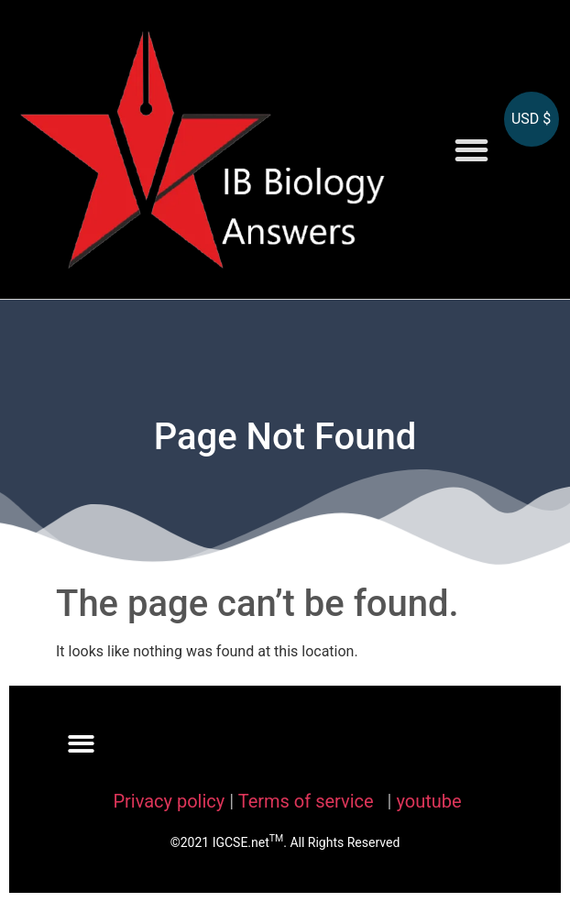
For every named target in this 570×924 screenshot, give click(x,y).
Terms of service (308, 801)
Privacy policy (169, 801)
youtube (428, 801)
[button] (471, 150)
